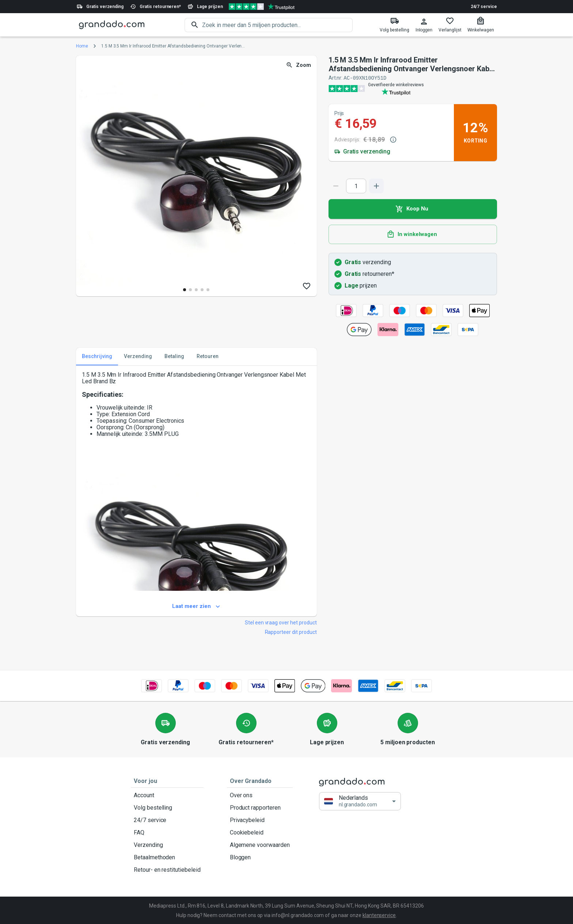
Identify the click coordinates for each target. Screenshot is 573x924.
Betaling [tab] (174, 356)
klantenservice (379, 915)
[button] (360, 801)
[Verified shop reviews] (262, 7)
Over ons (260, 795)
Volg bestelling (167, 807)
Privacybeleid (260, 820)
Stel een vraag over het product (281, 622)
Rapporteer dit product (291, 632)
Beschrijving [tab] (97, 356)
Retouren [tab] (208, 356)
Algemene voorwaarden (260, 845)
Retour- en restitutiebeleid (167, 870)
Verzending (167, 845)
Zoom (299, 65)
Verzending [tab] (138, 356)
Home (82, 46)
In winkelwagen (413, 234)
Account (167, 795)
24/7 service (484, 7)
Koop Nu (413, 209)
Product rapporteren (260, 807)
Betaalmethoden (167, 857)
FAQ (167, 832)
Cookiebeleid (260, 832)
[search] (277, 25)
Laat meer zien (196, 606)
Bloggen (260, 857)
